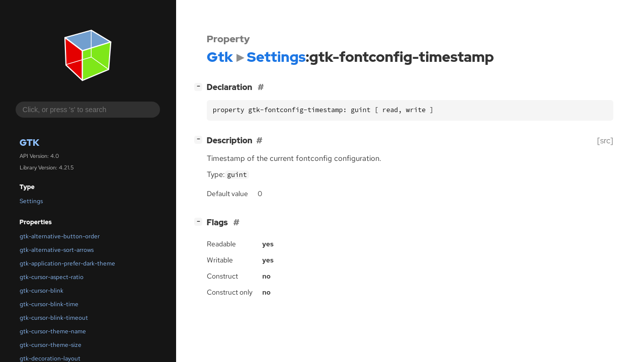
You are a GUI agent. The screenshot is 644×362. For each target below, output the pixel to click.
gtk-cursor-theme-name (53, 331)
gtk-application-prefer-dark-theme (67, 263)
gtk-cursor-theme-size (51, 345)
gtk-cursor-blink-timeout (54, 318)
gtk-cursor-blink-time (49, 304)
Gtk (29, 143)
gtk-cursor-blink (42, 291)
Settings (31, 201)
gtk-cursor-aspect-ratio (52, 277)
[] (200, 86)
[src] (605, 141)
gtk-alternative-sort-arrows (57, 250)
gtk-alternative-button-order (60, 236)
